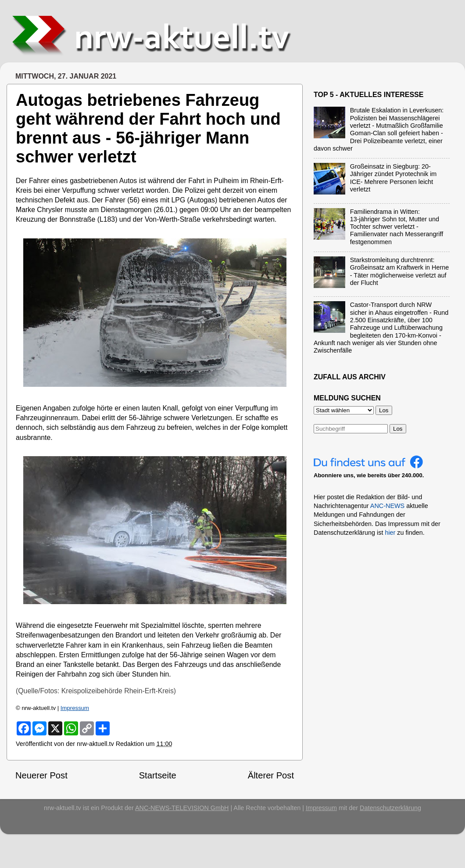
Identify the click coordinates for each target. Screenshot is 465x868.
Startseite (158, 775)
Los (398, 429)
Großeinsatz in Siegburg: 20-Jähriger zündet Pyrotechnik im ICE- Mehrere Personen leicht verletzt (393, 178)
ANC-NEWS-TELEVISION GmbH (182, 808)
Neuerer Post (41, 775)
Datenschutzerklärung (390, 808)
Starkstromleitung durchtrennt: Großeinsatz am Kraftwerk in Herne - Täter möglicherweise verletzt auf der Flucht (400, 271)
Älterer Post (271, 775)
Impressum (75, 708)
